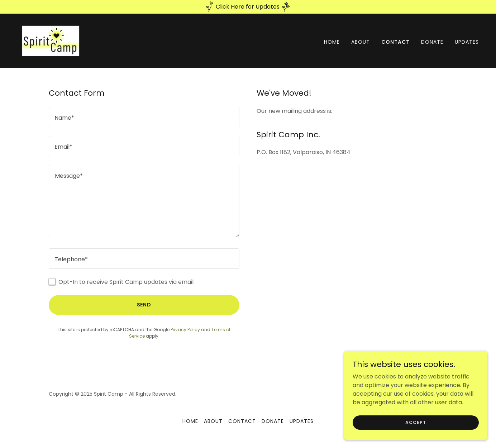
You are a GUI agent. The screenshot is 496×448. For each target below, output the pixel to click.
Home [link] (332, 42)
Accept (416, 427)
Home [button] (190, 421)
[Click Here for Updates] (248, 7)
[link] (52, 40)
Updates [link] (467, 42)
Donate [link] (432, 42)
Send (144, 305)
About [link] (361, 42)
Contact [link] (395, 42)
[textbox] (144, 117)
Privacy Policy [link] (185, 330)
